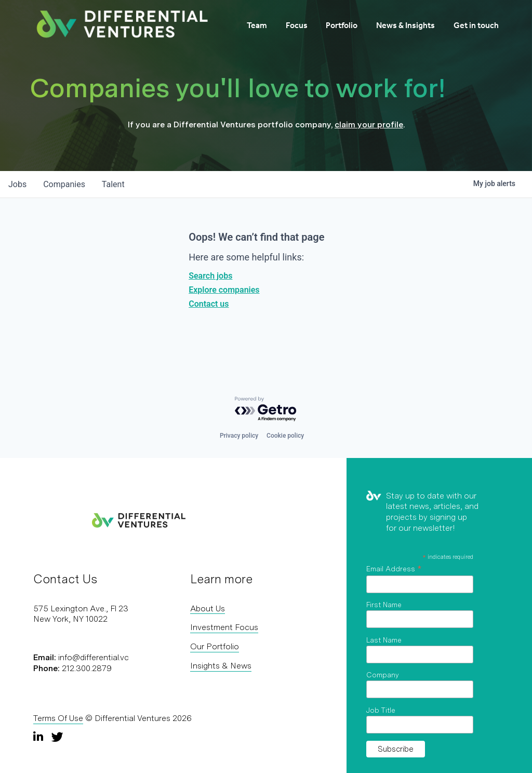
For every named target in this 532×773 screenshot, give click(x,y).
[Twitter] (57, 737)
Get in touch (476, 25)
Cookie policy (285, 436)
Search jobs (210, 276)
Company (383, 675)
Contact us (209, 304)
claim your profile (369, 125)
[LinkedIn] (39, 737)
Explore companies (224, 290)
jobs (17, 184)
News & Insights (405, 25)
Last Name (384, 640)
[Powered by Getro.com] (266, 409)
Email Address (394, 569)
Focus (297, 25)
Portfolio (342, 25)
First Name (384, 605)
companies (64, 184)
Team (257, 25)
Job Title (381, 710)
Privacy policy (239, 436)
